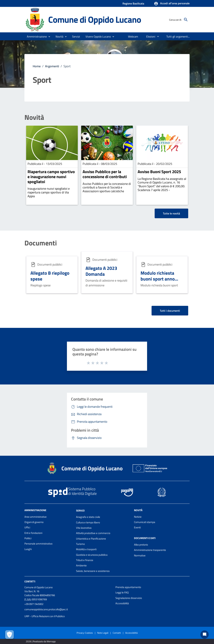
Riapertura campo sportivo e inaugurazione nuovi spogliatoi (51, 177)
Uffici (27, 527)
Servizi (80, 510)
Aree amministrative (36, 517)
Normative (140, 555)
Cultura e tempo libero (88, 522)
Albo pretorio (141, 545)
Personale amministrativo (38, 544)
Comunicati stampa (145, 522)
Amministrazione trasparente (150, 550)
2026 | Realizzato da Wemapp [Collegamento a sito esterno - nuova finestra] (41, 641)
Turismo (80, 544)
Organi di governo (34, 522)
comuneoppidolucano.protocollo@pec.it (46, 609)
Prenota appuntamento (128, 587)
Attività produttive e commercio (93, 533)
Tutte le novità (171, 213)
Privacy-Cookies (85, 633)
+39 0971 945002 (34, 604)
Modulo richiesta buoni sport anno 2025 (158, 279)
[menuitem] (133, 36)
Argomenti (52, 66)
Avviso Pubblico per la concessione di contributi (105, 174)
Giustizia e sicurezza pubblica (92, 555)
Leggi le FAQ (122, 592)
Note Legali (103, 633)
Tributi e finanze (85, 560)
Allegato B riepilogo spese (50, 276)
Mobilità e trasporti (86, 549)
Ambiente (81, 565)
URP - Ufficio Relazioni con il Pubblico (45, 616)
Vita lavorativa (84, 528)
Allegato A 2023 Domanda (101, 271)
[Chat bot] (205, 635)
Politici (28, 538)
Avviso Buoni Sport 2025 (159, 172)
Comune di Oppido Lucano (95, 19)
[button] (172, 4)
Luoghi (28, 549)
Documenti (41, 243)
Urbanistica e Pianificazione (91, 539)
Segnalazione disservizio (129, 598)
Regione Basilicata (133, 3)
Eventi (137, 527)
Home (37, 66)
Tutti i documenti (170, 311)
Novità (34, 117)
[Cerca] (186, 20)
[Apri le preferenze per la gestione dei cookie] (9, 635)
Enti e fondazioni (33, 533)
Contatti (30, 581)
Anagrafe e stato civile (88, 517)
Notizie (138, 517)
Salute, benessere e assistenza (93, 571)
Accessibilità (122, 603)
